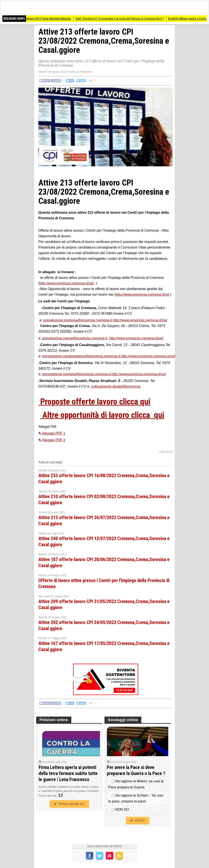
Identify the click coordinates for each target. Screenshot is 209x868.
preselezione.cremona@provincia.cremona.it (78, 320)
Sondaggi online (123, 720)
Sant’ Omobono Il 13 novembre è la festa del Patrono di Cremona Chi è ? (122, 19)
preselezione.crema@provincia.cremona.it (75, 338)
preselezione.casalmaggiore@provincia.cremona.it (81, 356)
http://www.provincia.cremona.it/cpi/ (67, 283)
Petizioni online (54, 720)
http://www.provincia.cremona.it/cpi (142, 294)
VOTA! (137, 821)
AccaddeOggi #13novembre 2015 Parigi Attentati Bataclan (38, 19)
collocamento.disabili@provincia (116, 386)
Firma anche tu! (69, 804)
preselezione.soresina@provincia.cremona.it (76, 374)
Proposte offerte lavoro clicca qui (94, 402)
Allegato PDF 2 (54, 440)
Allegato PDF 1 (54, 433)
